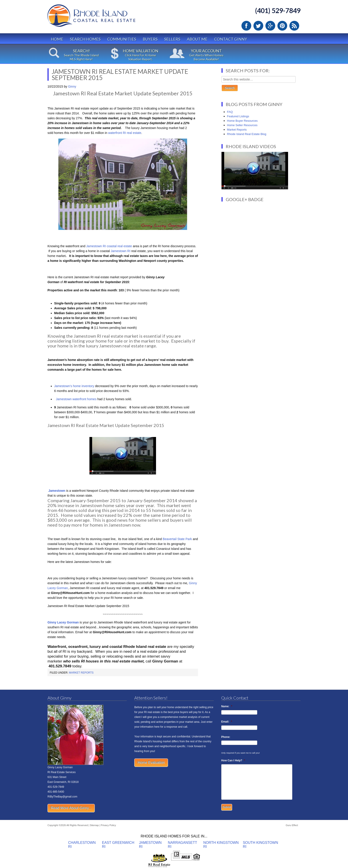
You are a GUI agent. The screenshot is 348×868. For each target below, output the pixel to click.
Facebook (246, 26)
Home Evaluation (151, 763)
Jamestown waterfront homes (76, 399)
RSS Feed (294, 26)
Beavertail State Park (177, 539)
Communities (122, 39)
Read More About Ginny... (71, 808)
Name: (227, 706)
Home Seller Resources (242, 125)
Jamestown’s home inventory (74, 386)
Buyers (150, 39)
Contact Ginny (231, 39)
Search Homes (85, 39)
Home (57, 39)
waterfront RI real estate (125, 133)
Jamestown (57, 491)
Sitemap (94, 825)
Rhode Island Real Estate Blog (247, 134)
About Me (197, 39)
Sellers (172, 39)
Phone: (226, 737)
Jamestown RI (121, 251)
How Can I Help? (233, 760)
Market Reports (81, 673)
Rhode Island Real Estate (101, 18)
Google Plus (270, 26)
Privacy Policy (108, 825)
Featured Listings (238, 116)
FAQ (230, 112)
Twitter (258, 26)
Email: (227, 722)
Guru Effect (292, 825)
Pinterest (282, 26)
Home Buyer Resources (242, 121)
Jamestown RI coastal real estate (109, 246)
